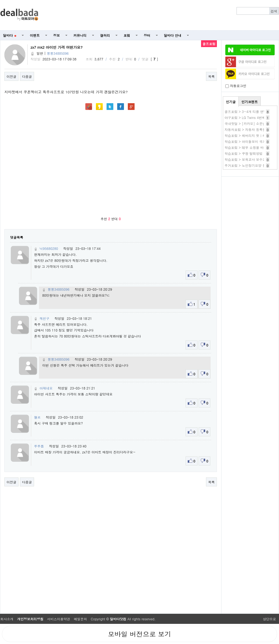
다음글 (27, 76)
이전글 (11, 76)
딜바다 (10, 35)
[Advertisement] (250, 208)
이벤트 (35, 35)
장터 (147, 35)
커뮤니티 (80, 35)
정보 (57, 35)
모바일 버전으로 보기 (139, 634)
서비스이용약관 (59, 619)
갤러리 (105, 35)
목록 (211, 76)
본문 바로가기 (0, 0)
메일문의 (80, 619)
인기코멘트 (250, 102)
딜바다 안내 (173, 35)
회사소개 (7, 619)
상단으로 (269, 619)
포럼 (127, 35)
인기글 (231, 102)
